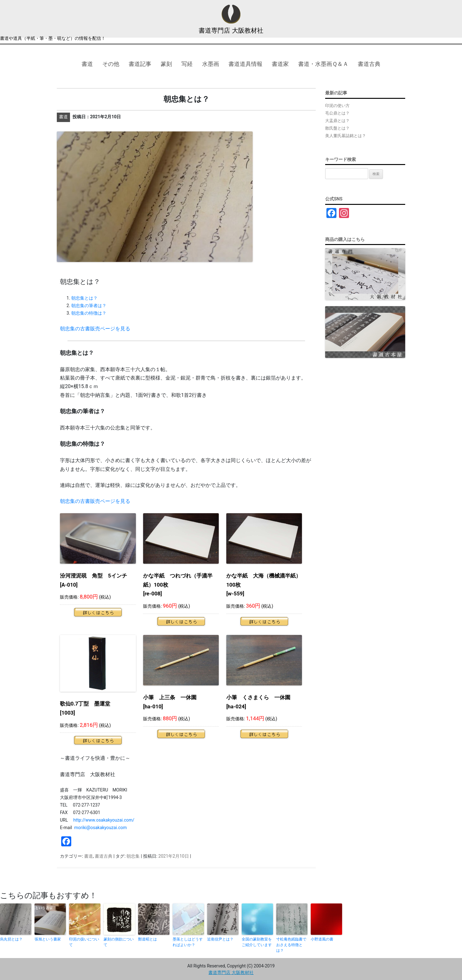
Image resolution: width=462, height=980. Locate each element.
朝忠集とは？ (84, 298)
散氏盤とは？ (337, 128)
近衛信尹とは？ (220, 939)
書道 (87, 64)
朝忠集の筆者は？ (89, 306)
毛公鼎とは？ (337, 113)
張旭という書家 (48, 939)
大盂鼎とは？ (337, 121)
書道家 (280, 64)
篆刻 (166, 64)
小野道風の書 (322, 939)
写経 (187, 64)
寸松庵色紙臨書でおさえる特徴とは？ (291, 945)
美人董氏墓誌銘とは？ (346, 136)
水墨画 (211, 64)
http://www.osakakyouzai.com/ (104, 820)
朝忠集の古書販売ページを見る (95, 329)
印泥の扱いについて (84, 942)
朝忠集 (133, 856)
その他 (111, 64)
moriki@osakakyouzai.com (100, 828)
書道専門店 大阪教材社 (231, 30)
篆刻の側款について (119, 942)
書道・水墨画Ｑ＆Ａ (323, 64)
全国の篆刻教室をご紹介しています (257, 942)
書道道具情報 (245, 64)
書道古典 (369, 64)
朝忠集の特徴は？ (89, 313)
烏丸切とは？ (11, 939)
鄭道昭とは (148, 939)
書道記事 (140, 64)
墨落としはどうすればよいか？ (188, 942)
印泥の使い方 (337, 106)
